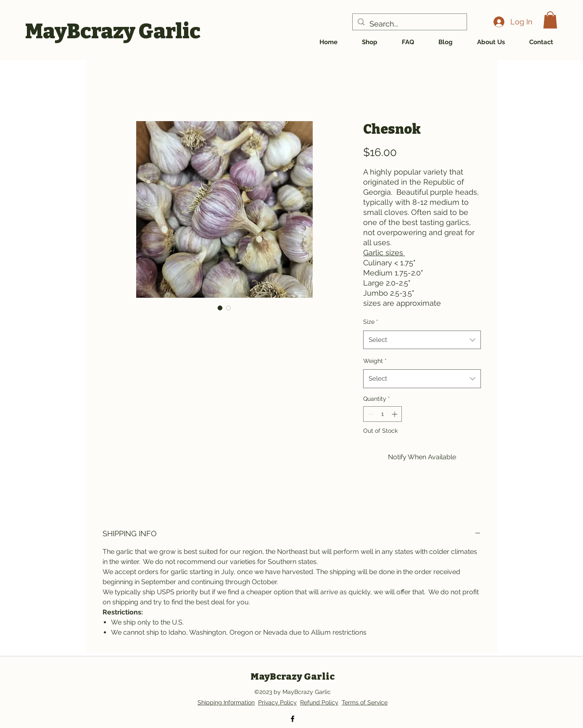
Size (371, 322)
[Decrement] (370, 414)
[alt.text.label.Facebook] (293, 719)
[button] (550, 20)
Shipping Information (226, 702)
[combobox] (422, 340)
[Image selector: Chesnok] (229, 308)
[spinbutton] (383, 414)
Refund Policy (319, 702)
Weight (375, 361)
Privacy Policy (277, 702)
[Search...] (409, 24)
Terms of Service (365, 702)
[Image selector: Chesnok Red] (220, 308)
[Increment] (395, 414)
